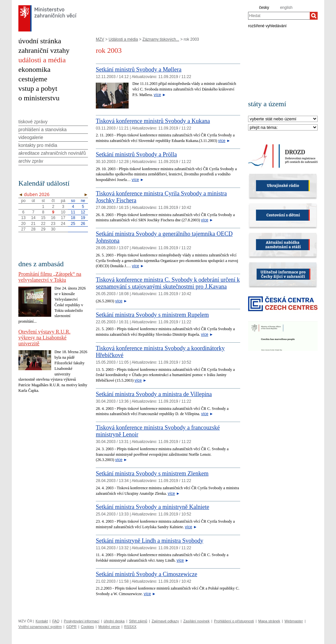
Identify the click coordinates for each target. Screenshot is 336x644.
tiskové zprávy (33, 122)
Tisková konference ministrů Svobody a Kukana (153, 121)
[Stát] (283, 119)
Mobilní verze (109, 627)
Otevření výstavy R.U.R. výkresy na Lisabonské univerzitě (44, 338)
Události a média (123, 39)
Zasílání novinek (197, 621)
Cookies (88, 627)
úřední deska (114, 621)
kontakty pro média (38, 145)
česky (264, 8)
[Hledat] (314, 16)
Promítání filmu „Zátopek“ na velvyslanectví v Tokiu (50, 277)
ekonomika (34, 69)
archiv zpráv (31, 161)
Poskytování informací (82, 621)
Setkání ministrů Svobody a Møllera (139, 70)
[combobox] (279, 16)
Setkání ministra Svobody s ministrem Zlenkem (152, 473)
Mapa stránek (269, 621)
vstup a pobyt (38, 88)
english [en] (286, 8)
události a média (42, 60)
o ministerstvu (39, 98)
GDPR (71, 627)
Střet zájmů (138, 621)
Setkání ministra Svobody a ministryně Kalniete (152, 507)
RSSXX (130, 627)
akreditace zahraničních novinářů (52, 153)
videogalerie (31, 137)
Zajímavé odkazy (165, 621)
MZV (100, 39)
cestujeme (33, 79)
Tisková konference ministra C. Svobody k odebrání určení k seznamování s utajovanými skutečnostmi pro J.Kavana (168, 283)
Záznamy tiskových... (161, 39)
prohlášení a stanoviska (42, 130)
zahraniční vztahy (44, 50)
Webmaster (294, 621)
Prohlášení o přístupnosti (234, 621)
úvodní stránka (40, 41)
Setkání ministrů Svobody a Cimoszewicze (147, 574)
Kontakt (42, 621)
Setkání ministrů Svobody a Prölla (136, 154)
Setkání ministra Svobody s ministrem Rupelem (152, 315)
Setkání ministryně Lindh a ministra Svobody (149, 541)
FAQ (56, 621)
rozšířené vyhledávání (267, 26)
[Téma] (283, 128)
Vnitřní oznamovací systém (40, 627)
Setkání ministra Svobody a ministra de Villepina (154, 394)
